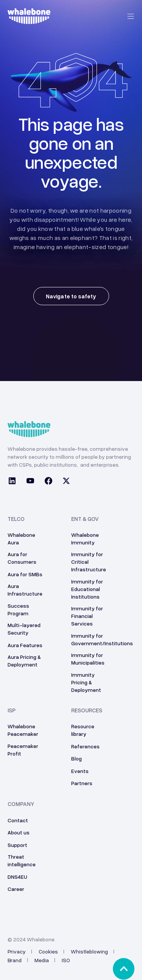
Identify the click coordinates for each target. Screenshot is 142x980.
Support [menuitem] (17, 845)
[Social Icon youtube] (30, 482)
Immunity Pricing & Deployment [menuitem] (86, 682)
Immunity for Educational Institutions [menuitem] (87, 589)
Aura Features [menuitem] (25, 645)
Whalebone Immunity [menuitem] (85, 539)
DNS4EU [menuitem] (17, 877)
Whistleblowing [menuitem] (89, 951)
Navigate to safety (71, 296)
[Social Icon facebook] (48, 482)
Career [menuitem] (16, 889)
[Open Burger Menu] (131, 16)
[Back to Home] (29, 20)
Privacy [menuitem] (17, 951)
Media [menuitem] (42, 960)
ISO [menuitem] (66, 960)
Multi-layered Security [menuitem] (24, 629)
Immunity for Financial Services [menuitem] (87, 616)
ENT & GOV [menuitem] (85, 519)
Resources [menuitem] (87, 710)
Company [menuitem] (21, 804)
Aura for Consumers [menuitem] (22, 558)
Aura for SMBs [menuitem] (25, 574)
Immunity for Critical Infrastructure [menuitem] (89, 562)
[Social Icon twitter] (64, 482)
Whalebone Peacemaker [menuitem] (23, 730)
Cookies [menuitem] (48, 951)
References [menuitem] (85, 746)
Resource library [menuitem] (83, 730)
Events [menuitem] (80, 771)
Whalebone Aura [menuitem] (21, 539)
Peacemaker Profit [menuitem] (23, 750)
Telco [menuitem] (16, 519)
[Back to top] (124, 969)
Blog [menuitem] (76, 758)
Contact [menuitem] (18, 820)
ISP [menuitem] (12, 710)
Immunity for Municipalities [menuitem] (88, 659)
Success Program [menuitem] (18, 609)
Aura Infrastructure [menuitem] (25, 590)
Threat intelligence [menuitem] (22, 860)
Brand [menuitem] (15, 960)
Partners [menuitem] (82, 783)
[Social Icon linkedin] (14, 482)
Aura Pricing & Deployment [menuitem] (24, 661)
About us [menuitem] (19, 832)
